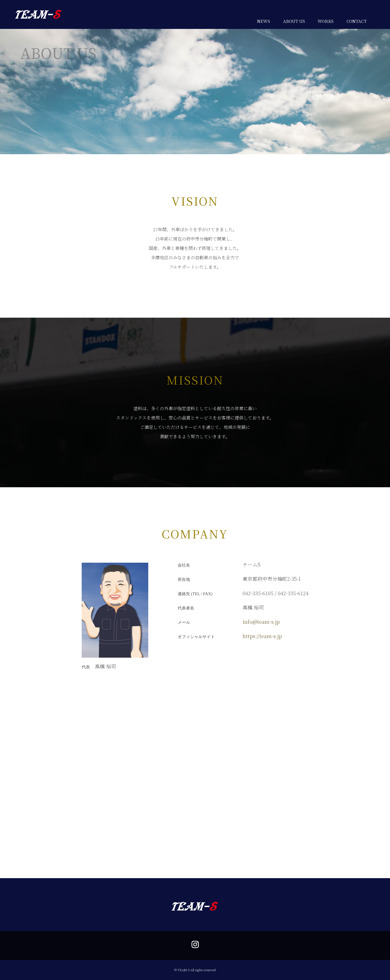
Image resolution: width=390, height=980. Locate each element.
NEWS (264, 21)
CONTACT (357, 21)
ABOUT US (294, 21)
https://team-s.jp (262, 636)
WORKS (326, 21)
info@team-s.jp (261, 622)
